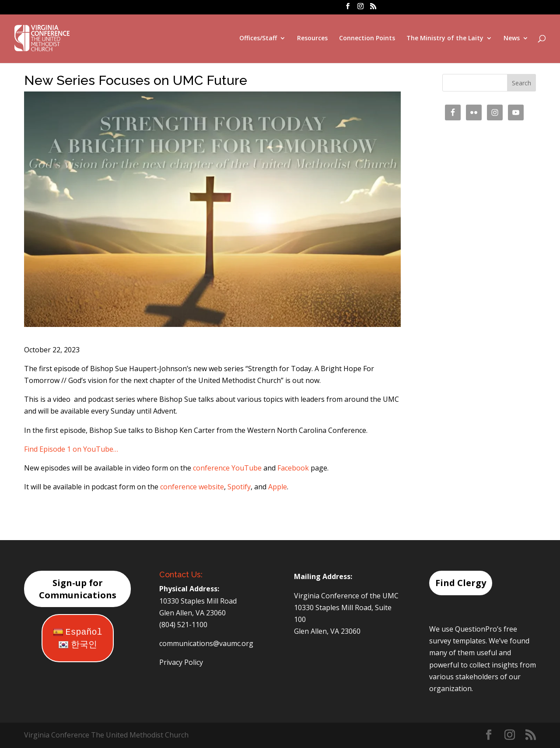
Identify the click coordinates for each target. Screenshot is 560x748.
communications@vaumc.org (206, 643)
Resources (312, 39)
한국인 (78, 645)
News (512, 39)
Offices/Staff (258, 39)
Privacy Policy (181, 662)
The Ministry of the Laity (445, 39)
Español (78, 632)
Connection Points (367, 39)
